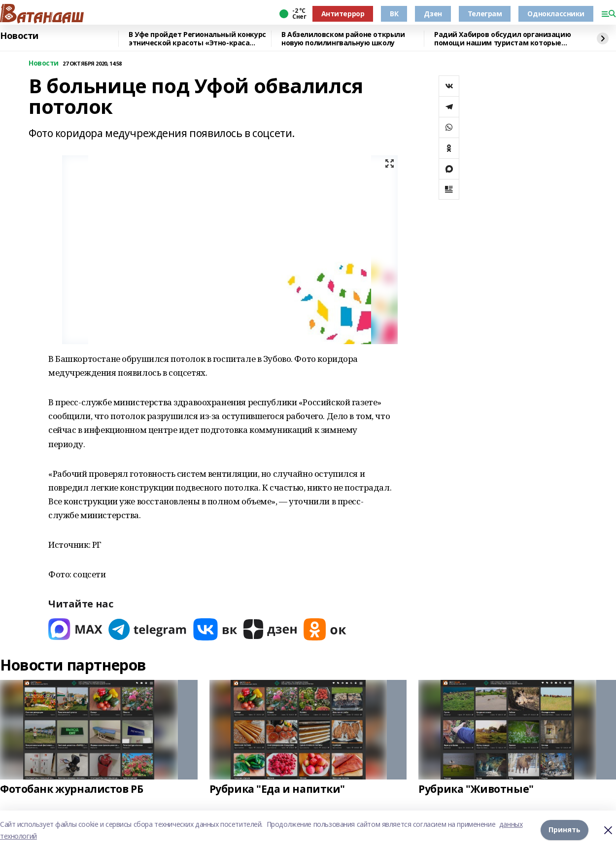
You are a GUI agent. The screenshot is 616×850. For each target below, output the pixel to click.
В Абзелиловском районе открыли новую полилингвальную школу (343, 39)
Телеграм (485, 14)
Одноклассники (556, 14)
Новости (19, 36)
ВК (394, 14)
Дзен (433, 14)
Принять (565, 830)
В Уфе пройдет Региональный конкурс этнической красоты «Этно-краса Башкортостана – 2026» (197, 39)
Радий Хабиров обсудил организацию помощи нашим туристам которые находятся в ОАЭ (502, 39)
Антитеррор (343, 14)
